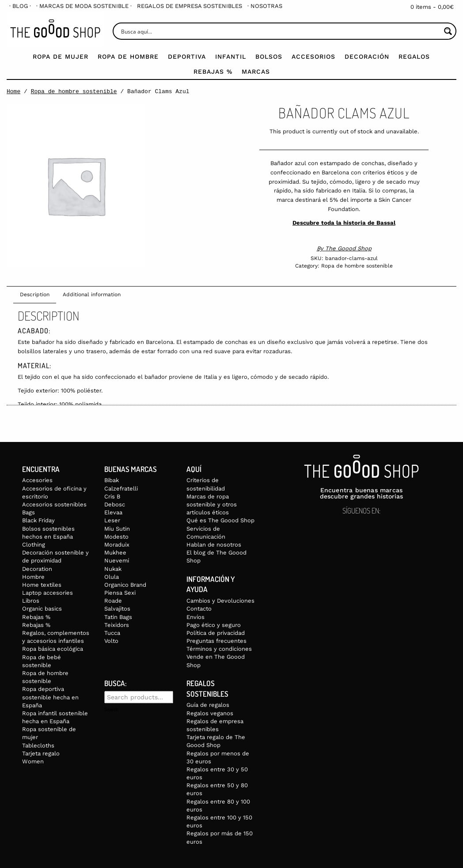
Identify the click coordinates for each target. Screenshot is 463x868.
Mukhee (115, 553)
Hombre (33, 577)
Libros (31, 601)
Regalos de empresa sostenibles (190, 6)
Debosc (115, 504)
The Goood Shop (348, 248)
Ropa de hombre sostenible (74, 91)
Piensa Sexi (120, 593)
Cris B (112, 496)
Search (111, 710)
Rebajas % (213, 72)
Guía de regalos (208, 705)
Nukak (113, 569)
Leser (112, 520)
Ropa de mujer (61, 57)
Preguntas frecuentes (216, 641)
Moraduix (117, 545)
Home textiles (42, 585)
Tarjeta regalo (41, 753)
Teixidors (117, 625)
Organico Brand (125, 585)
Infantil (231, 57)
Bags (28, 512)
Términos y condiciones (219, 649)
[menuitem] (20, 6)
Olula (112, 577)
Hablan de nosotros (214, 545)
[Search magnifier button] (448, 31)
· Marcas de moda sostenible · (84, 6)
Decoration (37, 569)
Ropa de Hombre (128, 57)
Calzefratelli (121, 489)
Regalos (414, 57)
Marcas (256, 72)
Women (33, 761)
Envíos (195, 617)
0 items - (432, 7)
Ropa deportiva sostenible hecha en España (50, 697)
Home (13, 91)
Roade (113, 601)
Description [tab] (35, 294)
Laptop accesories (47, 593)
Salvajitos (117, 609)
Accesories (37, 480)
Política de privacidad (216, 633)
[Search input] (280, 31)
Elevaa (113, 512)
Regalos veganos (210, 713)
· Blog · (20, 6)
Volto (111, 641)
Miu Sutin (117, 529)
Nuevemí (117, 560)
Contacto (199, 609)
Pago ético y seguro (214, 625)
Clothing (34, 545)
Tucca (112, 633)
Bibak (112, 480)
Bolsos (269, 57)
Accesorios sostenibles (54, 504)
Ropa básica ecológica (53, 649)
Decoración (367, 57)
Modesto (116, 537)
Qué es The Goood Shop (220, 520)
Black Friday (38, 520)
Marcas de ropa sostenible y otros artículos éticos (212, 504)
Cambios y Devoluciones (220, 601)
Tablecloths (38, 745)
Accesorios (313, 57)
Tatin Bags (118, 617)
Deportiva (187, 57)
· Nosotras (265, 6)
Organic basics (42, 609)
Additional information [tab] (92, 294)
